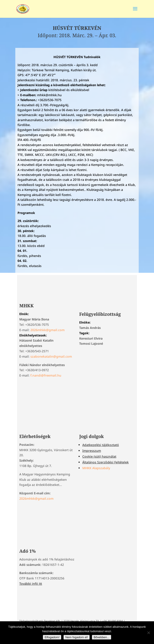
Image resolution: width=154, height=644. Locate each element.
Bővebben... (102, 637)
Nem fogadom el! (77, 637)
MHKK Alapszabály (96, 468)
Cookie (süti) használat (99, 456)
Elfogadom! (52, 637)
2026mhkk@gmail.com (47, 330)
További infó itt (31, 584)
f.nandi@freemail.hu (46, 375)
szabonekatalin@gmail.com (51, 356)
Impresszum (92, 451)
